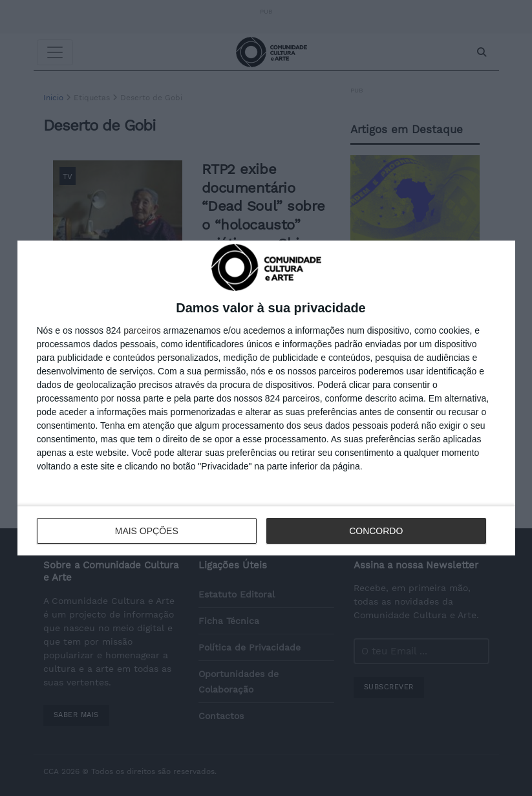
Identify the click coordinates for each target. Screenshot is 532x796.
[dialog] (266, 398)
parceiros (142, 330)
